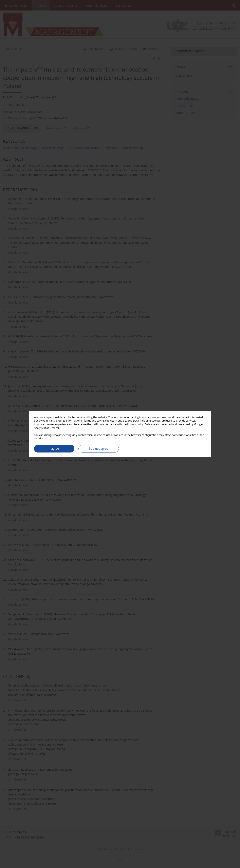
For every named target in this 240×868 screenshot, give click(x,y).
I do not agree (99, 449)
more (55, 428)
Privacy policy (135, 424)
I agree (54, 449)
